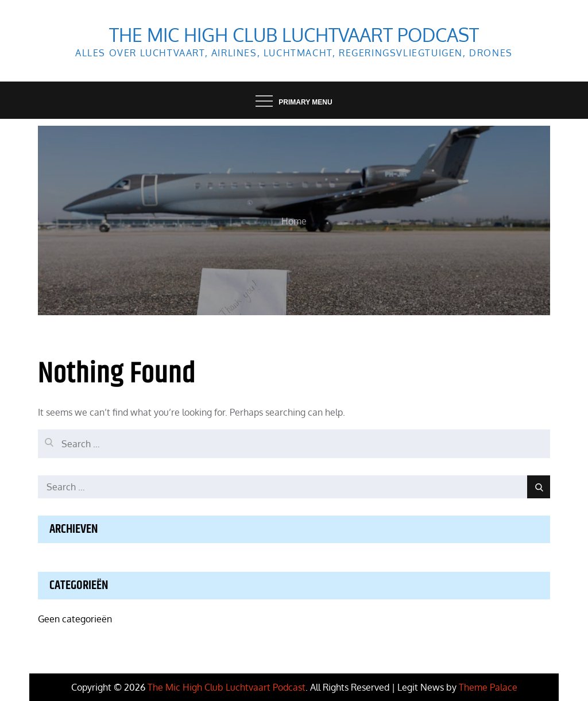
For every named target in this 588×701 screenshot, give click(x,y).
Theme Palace (488, 687)
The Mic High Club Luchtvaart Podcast (294, 35)
